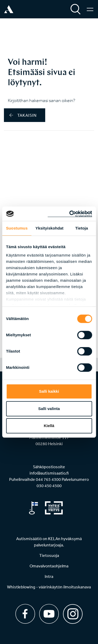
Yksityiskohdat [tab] (50, 228)
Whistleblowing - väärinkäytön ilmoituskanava (49, 587)
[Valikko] (90, 9)
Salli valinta (49, 409)
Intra (49, 576)
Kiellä (49, 426)
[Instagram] (73, 612)
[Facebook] (25, 614)
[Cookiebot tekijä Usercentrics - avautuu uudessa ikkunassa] (70, 214)
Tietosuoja (49, 555)
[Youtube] (49, 614)
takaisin (23, 115)
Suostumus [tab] (17, 228)
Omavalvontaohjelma (49, 566)
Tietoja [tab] (82, 228)
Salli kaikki (49, 391)
